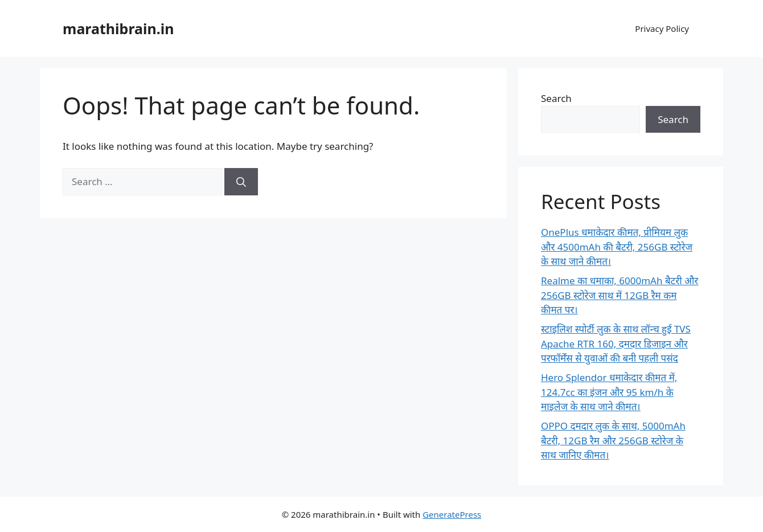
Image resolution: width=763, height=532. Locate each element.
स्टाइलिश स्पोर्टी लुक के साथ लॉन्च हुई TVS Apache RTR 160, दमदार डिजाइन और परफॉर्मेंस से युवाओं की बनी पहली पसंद (616, 343)
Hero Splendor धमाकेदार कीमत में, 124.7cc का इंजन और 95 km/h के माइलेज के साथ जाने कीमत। (609, 392)
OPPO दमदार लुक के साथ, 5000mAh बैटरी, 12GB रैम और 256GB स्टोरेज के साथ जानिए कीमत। (613, 440)
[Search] (241, 182)
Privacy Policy (662, 28)
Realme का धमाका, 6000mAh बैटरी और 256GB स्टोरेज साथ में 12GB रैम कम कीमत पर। (620, 295)
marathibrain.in (118, 28)
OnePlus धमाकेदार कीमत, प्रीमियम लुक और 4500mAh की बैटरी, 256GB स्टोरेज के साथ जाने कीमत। (617, 247)
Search (556, 98)
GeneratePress (452, 514)
